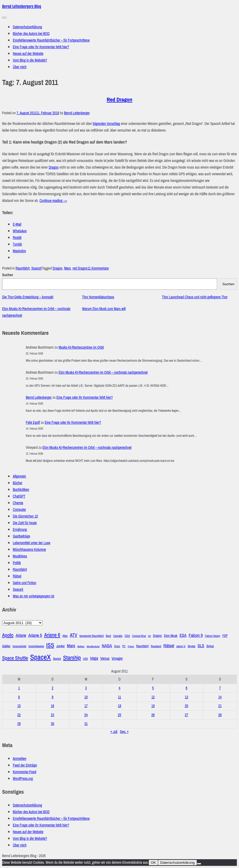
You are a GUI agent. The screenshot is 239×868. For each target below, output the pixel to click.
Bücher (18, 483)
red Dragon (80, 268)
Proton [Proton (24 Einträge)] (131, 646)
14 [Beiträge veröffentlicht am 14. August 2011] (220, 697)
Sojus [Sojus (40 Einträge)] (210, 646)
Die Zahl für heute (25, 523)
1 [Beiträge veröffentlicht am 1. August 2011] (19, 688)
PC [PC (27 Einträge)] (124, 646)
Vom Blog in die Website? (30, 60)
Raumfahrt (23, 268)
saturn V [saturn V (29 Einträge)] (181, 646)
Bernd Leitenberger (77, 113)
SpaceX (37, 268)
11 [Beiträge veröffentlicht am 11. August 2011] (120, 697)
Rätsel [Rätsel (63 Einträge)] (169, 646)
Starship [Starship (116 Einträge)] (72, 658)
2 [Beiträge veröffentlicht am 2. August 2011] (52, 688)
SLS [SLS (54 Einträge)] (201, 646)
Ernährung (20, 530)
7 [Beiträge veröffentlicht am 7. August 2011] (220, 688)
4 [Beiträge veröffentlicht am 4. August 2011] (119, 688)
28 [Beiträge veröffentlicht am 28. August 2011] (220, 715)
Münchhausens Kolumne (29, 550)
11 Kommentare (98, 268)
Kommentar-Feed (25, 772)
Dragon (54, 167)
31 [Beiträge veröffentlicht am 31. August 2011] (86, 724)
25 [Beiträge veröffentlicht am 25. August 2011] (120, 715)
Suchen (8, 275)
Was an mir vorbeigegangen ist (33, 596)
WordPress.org (23, 779)
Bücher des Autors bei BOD (31, 34)
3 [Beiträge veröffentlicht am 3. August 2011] (86, 688)
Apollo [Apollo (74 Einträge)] (8, 635)
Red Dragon (119, 100)
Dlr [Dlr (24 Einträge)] (149, 636)
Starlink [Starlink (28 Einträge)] (57, 659)
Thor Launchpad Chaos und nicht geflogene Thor (195, 297)
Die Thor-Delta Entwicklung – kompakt (28, 297)
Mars (68, 268)
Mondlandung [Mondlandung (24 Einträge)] (93, 646)
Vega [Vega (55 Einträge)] (94, 658)
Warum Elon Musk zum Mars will (104, 309)
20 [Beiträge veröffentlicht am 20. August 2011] (187, 706)
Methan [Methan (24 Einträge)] (81, 646)
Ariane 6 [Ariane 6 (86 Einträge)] (52, 635)
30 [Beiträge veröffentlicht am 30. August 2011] (53, 724)
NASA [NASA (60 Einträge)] (107, 646)
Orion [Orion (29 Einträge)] (117, 646)
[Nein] (199, 864)
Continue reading (53, 201)
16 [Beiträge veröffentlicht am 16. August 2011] (53, 706)
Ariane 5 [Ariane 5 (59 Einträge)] (35, 635)
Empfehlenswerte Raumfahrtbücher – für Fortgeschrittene (51, 40)
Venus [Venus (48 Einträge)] (105, 658)
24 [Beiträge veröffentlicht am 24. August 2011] (86, 715)
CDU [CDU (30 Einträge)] (127, 636)
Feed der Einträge (25, 765)
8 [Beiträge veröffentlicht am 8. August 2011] (19, 697)
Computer (19, 510)
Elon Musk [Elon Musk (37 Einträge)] (171, 636)
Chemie (18, 503)
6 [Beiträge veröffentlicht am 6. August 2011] (187, 688)
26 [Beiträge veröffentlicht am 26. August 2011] (153, 715)
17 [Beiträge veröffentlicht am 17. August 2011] (86, 706)
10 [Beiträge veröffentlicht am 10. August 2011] (86, 697)
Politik (17, 563)
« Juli (114, 732)
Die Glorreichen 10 (25, 516)
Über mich (20, 67)
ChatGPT (19, 496)
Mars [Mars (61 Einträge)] (71, 646)
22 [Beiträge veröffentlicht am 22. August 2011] (19, 715)
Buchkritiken (21, 490)
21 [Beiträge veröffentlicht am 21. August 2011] (220, 706)
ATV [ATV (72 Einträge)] (74, 635)
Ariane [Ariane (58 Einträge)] (21, 635)
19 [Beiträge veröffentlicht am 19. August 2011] (153, 706)
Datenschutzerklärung (27, 27)
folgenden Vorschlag (106, 124)
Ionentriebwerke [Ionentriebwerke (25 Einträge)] (36, 646)
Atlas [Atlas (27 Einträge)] (65, 636)
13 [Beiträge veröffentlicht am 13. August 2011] (187, 697)
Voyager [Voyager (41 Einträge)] (117, 659)
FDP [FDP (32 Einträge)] (225, 636)
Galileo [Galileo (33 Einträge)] (6, 646)
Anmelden (20, 759)
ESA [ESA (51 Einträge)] (183, 635)
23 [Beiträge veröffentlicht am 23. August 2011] (53, 715)
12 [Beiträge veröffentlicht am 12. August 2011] (153, 697)
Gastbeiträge (21, 536)
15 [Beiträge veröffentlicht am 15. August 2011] (19, 706)
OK (153, 863)
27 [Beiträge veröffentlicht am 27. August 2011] (187, 715)
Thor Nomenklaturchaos (98, 297)
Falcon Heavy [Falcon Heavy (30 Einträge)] (212, 636)
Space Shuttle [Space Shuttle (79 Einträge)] (15, 658)
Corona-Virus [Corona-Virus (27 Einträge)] (139, 636)
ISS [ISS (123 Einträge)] (50, 645)
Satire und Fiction (25, 583)
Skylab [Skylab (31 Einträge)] (191, 646)
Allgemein (19, 476)
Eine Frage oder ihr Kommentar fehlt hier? (41, 47)
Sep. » (124, 732)
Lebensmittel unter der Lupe (32, 543)
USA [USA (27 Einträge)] (86, 659)
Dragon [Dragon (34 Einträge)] (157, 636)
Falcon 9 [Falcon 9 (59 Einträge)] (196, 635)
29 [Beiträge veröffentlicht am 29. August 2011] (19, 724)
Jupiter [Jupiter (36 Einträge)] (60, 646)
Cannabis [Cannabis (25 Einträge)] (118, 636)
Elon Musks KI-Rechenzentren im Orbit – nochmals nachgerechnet (103, 372)
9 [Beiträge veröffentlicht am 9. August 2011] (52, 697)
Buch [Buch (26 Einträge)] (108, 636)
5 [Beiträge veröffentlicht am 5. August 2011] (153, 688)
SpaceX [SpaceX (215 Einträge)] (40, 657)
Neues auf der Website (28, 54)
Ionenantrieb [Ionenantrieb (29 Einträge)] (19, 646)
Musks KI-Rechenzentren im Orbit (81, 347)
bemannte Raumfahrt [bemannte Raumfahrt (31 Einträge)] (92, 636)
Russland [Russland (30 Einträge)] (156, 646)
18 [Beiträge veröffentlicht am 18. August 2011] (120, 706)
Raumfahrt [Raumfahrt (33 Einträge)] (142, 646)
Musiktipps (20, 556)
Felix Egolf (33, 423)
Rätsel (17, 576)
